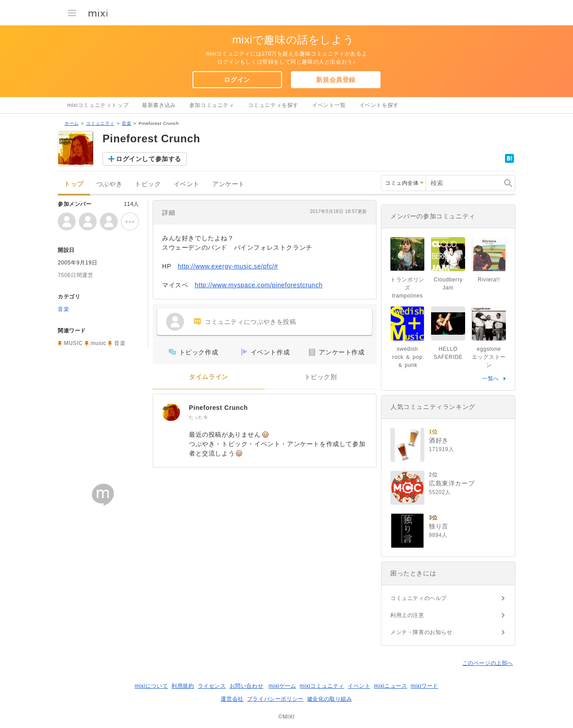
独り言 (439, 526)
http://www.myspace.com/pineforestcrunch (259, 285)
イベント (187, 184)
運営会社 (232, 699)
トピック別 (321, 377)
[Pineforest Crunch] (171, 412)
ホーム (72, 123)
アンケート (229, 184)
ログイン (237, 80)
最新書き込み (159, 105)
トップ (74, 184)
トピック (148, 184)
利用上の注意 (407, 615)
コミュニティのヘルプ (419, 598)
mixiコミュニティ (322, 686)
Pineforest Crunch (218, 408)
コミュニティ (100, 123)
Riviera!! (489, 280)
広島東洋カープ (452, 483)
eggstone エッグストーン (489, 357)
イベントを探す (379, 105)
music (98, 343)
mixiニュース (390, 686)
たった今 (198, 417)
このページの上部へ (488, 663)
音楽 (126, 123)
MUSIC (73, 343)
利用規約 (183, 686)
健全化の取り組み (330, 699)
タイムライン (209, 377)
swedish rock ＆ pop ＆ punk (410, 357)
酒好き (439, 440)
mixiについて (151, 686)
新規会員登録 (336, 80)
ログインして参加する (149, 159)
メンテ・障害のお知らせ (421, 632)
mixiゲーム (282, 686)
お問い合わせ (247, 686)
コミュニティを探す (273, 105)
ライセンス (212, 686)
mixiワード (424, 686)
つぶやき (109, 184)
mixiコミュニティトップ (98, 105)
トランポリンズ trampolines (407, 288)
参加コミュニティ (212, 105)
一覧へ (491, 379)
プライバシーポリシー (275, 699)
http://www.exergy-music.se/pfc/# (228, 266)
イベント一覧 (329, 105)
